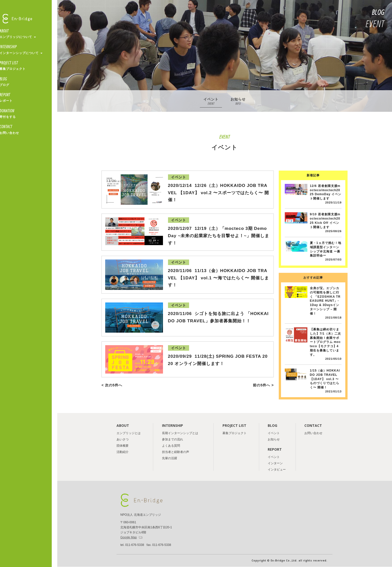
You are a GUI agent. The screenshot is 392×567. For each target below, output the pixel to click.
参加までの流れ (173, 439)
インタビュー (277, 470)
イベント (211, 102)
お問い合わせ (313, 433)
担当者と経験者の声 (176, 452)
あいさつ (123, 439)
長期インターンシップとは (180, 433)
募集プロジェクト (235, 433)
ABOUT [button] (29, 34)
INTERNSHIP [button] (29, 50)
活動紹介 (123, 452)
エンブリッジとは (129, 433)
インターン (275, 463)
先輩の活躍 (170, 458)
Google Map (129, 537)
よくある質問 (171, 446)
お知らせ (238, 102)
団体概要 (123, 446)
